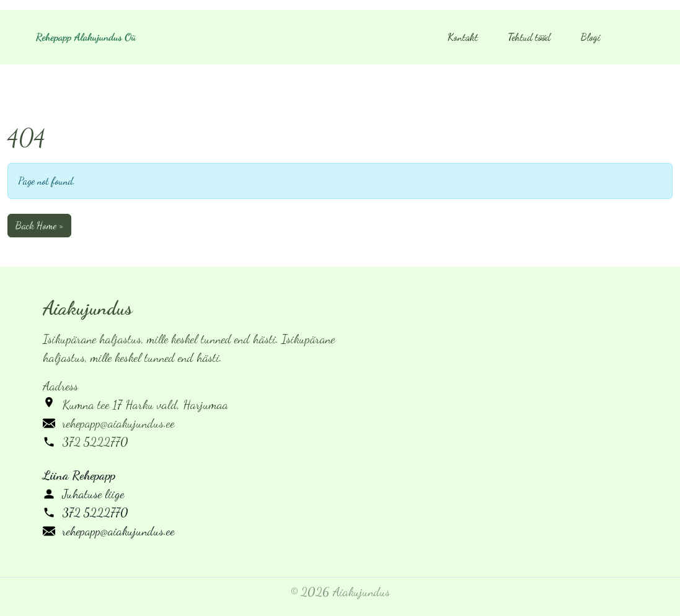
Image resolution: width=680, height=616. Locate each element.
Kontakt (463, 37)
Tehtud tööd (529, 37)
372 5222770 (95, 442)
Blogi (590, 37)
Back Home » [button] (39, 225)
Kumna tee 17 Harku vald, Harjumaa (145, 405)
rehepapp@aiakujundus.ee (118, 423)
